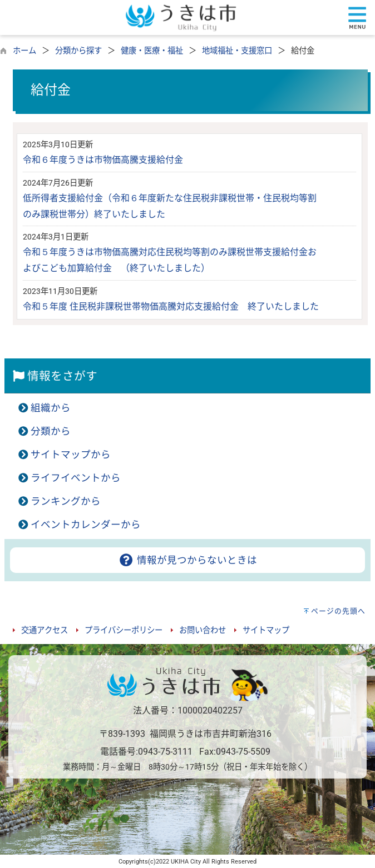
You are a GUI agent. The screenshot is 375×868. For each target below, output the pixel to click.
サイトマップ (266, 630)
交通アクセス (45, 630)
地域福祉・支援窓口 (237, 51)
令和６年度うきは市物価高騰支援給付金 (103, 160)
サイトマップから (71, 455)
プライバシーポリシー (124, 630)
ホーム (24, 51)
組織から (51, 408)
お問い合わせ (203, 630)
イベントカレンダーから (86, 525)
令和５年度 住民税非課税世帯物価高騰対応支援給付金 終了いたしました (171, 306)
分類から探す (78, 51)
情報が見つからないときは (187, 560)
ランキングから (66, 501)
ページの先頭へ (338, 611)
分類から (51, 431)
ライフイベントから (76, 478)
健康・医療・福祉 (152, 51)
